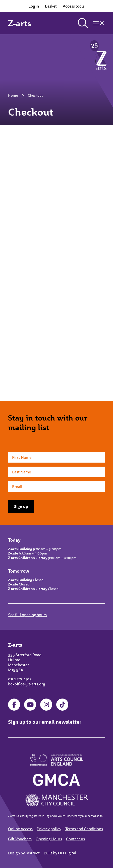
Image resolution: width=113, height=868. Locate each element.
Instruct (33, 853)
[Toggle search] (83, 23)
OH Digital (67, 853)
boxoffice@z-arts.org (26, 684)
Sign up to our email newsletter (45, 722)
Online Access (20, 829)
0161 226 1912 (20, 679)
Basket (51, 6)
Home (13, 95)
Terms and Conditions (84, 829)
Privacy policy (49, 829)
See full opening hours (27, 615)
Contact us (75, 839)
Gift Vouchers (20, 839)
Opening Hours (49, 839)
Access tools (74, 6)
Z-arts (20, 23)
